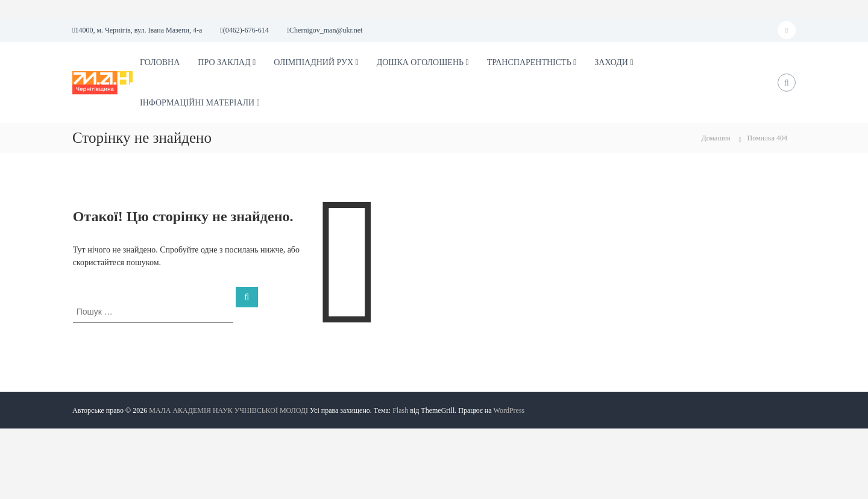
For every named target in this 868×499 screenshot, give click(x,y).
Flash (400, 410)
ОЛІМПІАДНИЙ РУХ (313, 62)
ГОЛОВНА (160, 62)
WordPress (509, 410)
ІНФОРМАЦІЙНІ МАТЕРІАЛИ (197, 103)
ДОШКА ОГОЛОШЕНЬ (420, 62)
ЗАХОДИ (611, 62)
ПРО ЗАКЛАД (224, 62)
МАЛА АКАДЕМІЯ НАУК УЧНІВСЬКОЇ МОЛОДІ (228, 410)
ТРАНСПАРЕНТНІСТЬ (529, 62)
